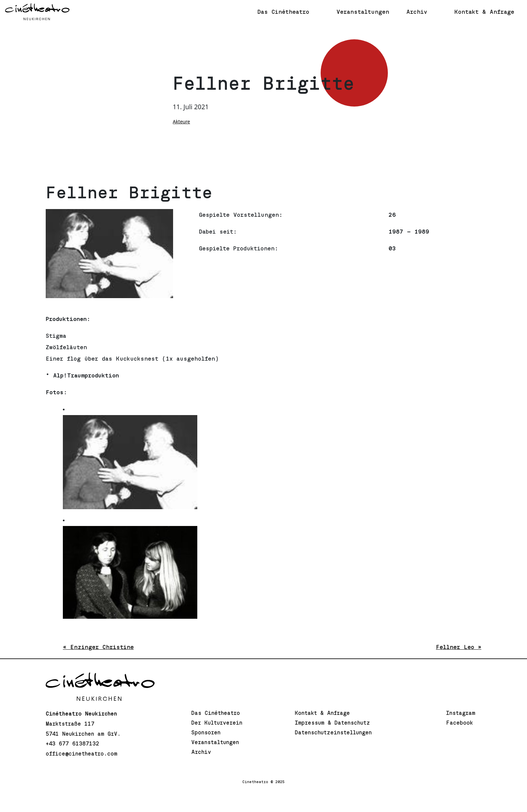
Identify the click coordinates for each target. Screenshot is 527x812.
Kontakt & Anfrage (322, 713)
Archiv (201, 752)
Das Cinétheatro (216, 713)
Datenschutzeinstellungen (333, 733)
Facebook (459, 723)
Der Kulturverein (217, 723)
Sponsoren (206, 733)
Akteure (181, 121)
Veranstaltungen (215, 742)
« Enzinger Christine (98, 647)
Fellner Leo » (459, 647)
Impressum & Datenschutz (332, 723)
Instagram (461, 713)
